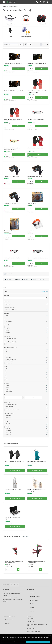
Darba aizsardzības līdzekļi (13, 7)
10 (6, 369)
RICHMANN (8, 433)
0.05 (7, 316)
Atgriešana (8, 623)
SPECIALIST (8, 435)
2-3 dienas (8, 418)
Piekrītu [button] (38, 642)
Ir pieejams (8, 416)
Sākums (4, 7)
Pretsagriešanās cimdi (11, 360)
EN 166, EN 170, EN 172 (11, 339)
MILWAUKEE (9, 431)
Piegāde (25, 280)
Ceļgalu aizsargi (9, 407)
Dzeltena (8, 329)
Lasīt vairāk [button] (11, 639)
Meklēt (17, 280)
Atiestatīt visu (45, 292)
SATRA (7, 426)
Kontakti (42, 280)
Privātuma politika (34, 600)
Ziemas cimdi (9, 364)
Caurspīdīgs (8, 328)
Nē (6, 345)
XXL (7, 381)
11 (6, 371)
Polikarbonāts (9, 305)
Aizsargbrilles (9, 322)
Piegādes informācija (35, 597)
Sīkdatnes (32, 604)
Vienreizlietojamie (10, 362)
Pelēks (7, 331)
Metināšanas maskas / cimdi (12, 411)
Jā (6, 350)
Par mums (32, 593)
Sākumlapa (9, 280)
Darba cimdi (8, 358)
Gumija (7, 386)
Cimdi (7, 409)
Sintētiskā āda (9, 392)
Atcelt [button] (49, 635)
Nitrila (7, 390)
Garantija (32, 611)
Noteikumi (32, 607)
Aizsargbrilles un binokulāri (12, 405)
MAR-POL (8, 424)
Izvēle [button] (14, 642)
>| (47, 44)
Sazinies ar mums (9, 620)
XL (6, 379)
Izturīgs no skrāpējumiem (11, 310)
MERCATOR (8, 429)
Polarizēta (8, 333)
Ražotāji (33, 280)
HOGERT (8, 428)
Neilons (7, 388)
